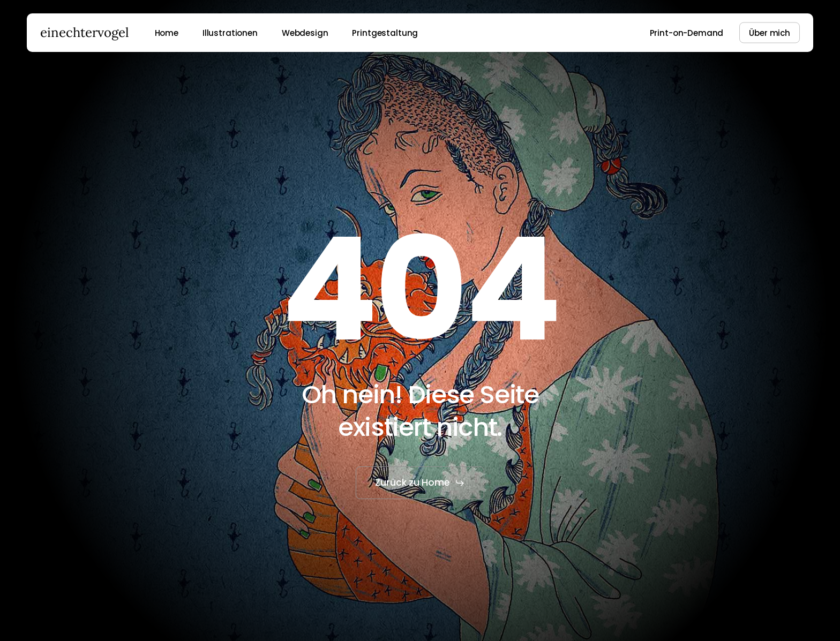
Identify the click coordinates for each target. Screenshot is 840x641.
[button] (420, 483)
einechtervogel (85, 33)
